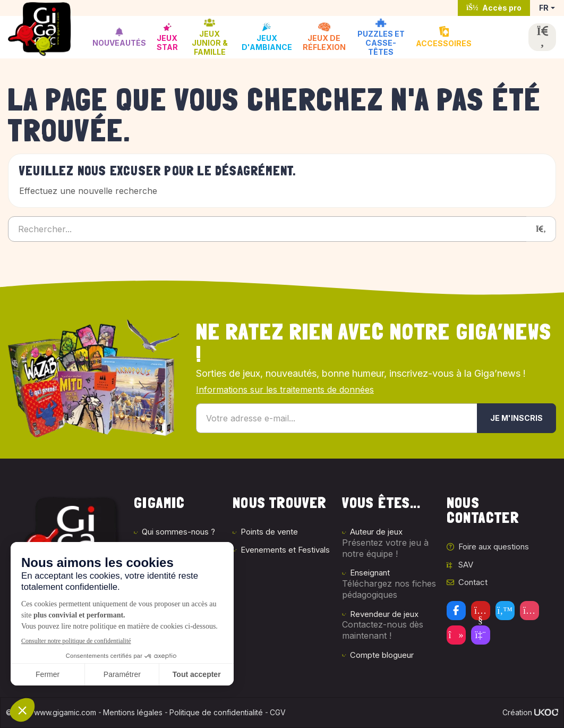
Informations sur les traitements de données (285, 390)
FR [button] (544, 8)
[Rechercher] (541, 229)
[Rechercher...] (267, 229)
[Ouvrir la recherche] (542, 37)
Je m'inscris (516, 418)
